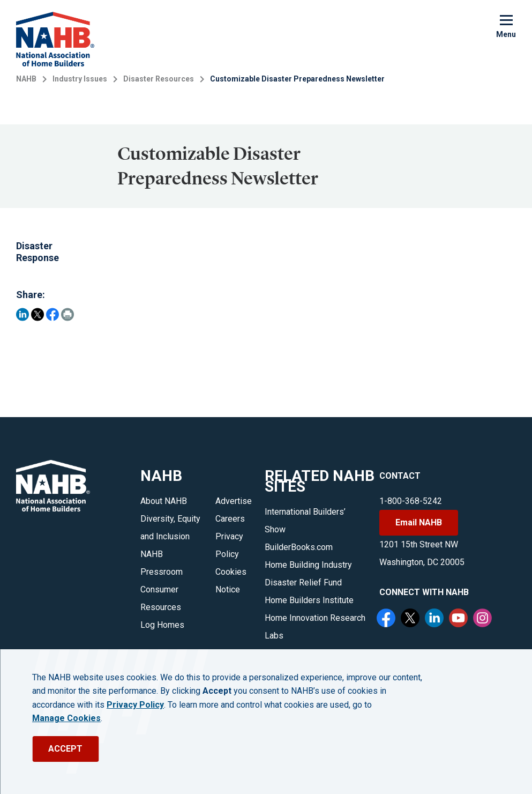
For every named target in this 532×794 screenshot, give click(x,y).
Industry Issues (80, 79)
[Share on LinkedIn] (23, 314)
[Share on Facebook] (53, 314)
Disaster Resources (159, 79)
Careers (230, 519)
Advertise (234, 501)
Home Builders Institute (309, 600)
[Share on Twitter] (38, 314)
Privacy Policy (135, 705)
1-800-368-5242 (411, 501)
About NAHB (164, 501)
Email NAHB (419, 522)
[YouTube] (460, 619)
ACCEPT (65, 749)
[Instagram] (484, 619)
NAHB (26, 79)
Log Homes (162, 625)
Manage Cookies (66, 718)
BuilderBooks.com (299, 547)
